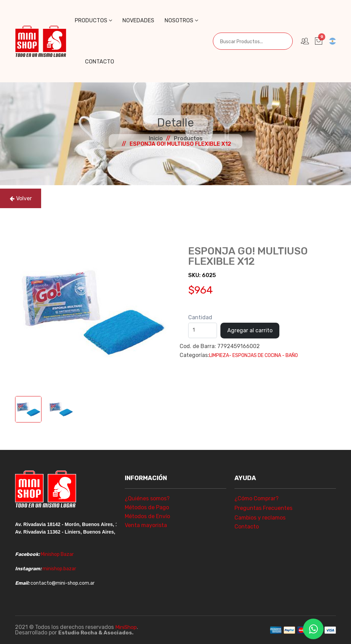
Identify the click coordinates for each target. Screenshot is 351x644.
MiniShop (127, 627)
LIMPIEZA (219, 355)
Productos (93, 20)
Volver (21, 198)
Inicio (156, 138)
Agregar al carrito (250, 330)
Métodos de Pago (147, 507)
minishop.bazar (59, 569)
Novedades (138, 20)
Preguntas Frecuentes (263, 508)
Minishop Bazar (57, 554)
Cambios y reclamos (260, 518)
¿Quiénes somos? (147, 498)
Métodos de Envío (147, 516)
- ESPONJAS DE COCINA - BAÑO (263, 355)
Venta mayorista (146, 525)
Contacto (100, 62)
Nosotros (181, 20)
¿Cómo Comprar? (257, 498)
